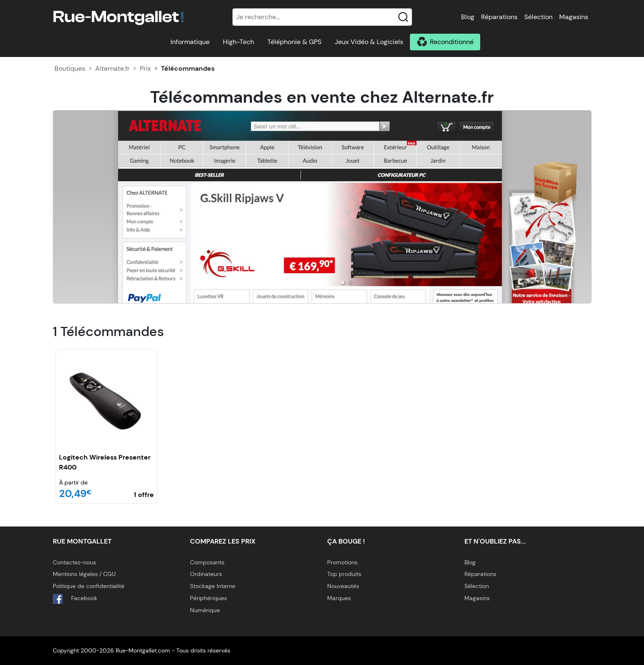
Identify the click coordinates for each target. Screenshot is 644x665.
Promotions (342, 562)
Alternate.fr (112, 68)
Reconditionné (452, 42)
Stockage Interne (213, 586)
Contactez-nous (74, 562)
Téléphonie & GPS (294, 42)
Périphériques (208, 598)
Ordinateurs (206, 574)
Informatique (190, 42)
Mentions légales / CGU (84, 574)
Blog (468, 17)
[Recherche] (322, 17)
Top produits (344, 574)
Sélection (538, 17)
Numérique (205, 610)
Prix (145, 68)
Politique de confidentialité (89, 586)
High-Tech (238, 42)
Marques (339, 598)
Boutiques (70, 68)
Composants (207, 562)
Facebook (75, 599)
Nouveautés (343, 586)
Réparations (499, 17)
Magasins (574, 17)
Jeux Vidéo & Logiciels (369, 42)
